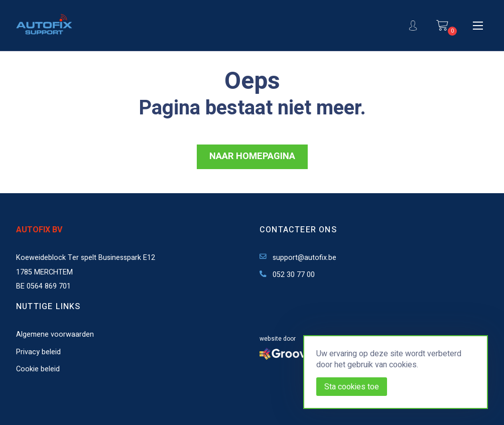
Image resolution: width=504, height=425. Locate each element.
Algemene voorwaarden (55, 334)
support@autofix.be (298, 258)
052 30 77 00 (287, 275)
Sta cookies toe (352, 387)
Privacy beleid (38, 352)
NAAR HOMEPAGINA (252, 156)
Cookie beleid (38, 369)
